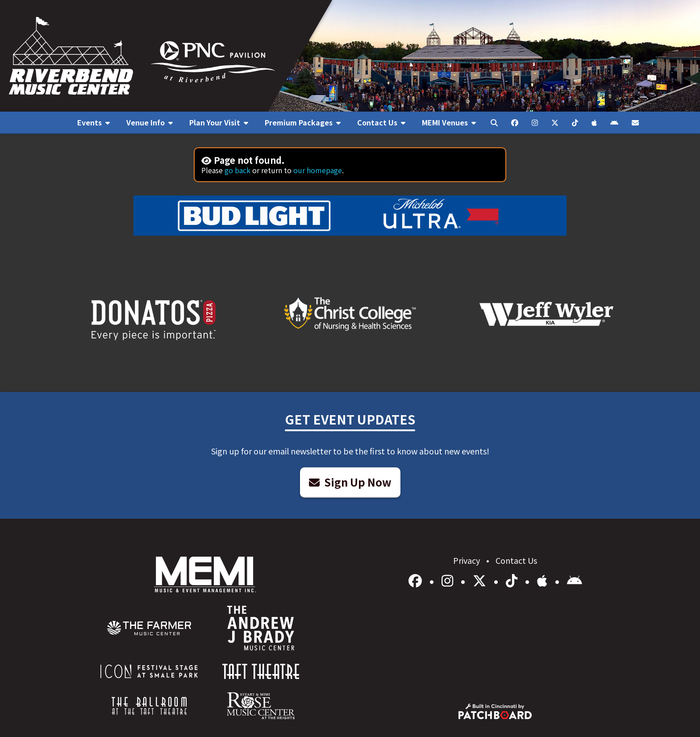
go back (237, 170)
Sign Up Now (350, 482)
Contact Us (516, 560)
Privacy (467, 560)
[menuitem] (93, 123)
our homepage (318, 170)
